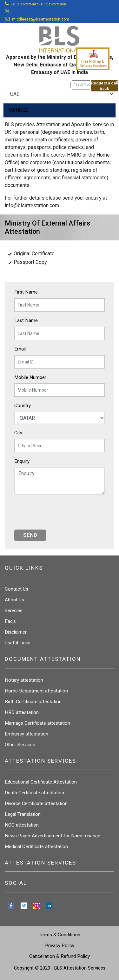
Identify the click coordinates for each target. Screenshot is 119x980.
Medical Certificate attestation (36, 847)
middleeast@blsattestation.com (41, 19)
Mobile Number (30, 377)
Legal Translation (23, 814)
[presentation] (63, 512)
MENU (18, 110)
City (18, 433)
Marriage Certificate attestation (37, 723)
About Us (14, 600)
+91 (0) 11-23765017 (24, 4)
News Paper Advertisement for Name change (53, 836)
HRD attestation (22, 712)
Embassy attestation (26, 734)
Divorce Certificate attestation (36, 803)
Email (20, 349)
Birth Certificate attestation (33, 702)
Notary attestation (24, 680)
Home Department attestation (36, 691)
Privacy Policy (60, 946)
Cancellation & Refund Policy (60, 956)
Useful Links (18, 643)
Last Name (26, 320)
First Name (26, 292)
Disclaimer (16, 632)
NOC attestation (22, 825)
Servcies (14, 611)
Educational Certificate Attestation (41, 782)
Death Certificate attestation (34, 793)
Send (30, 535)
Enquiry (22, 461)
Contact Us (17, 589)
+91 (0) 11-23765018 (52, 4)
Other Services (20, 745)
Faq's (10, 621)
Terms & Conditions (60, 935)
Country (23, 406)
